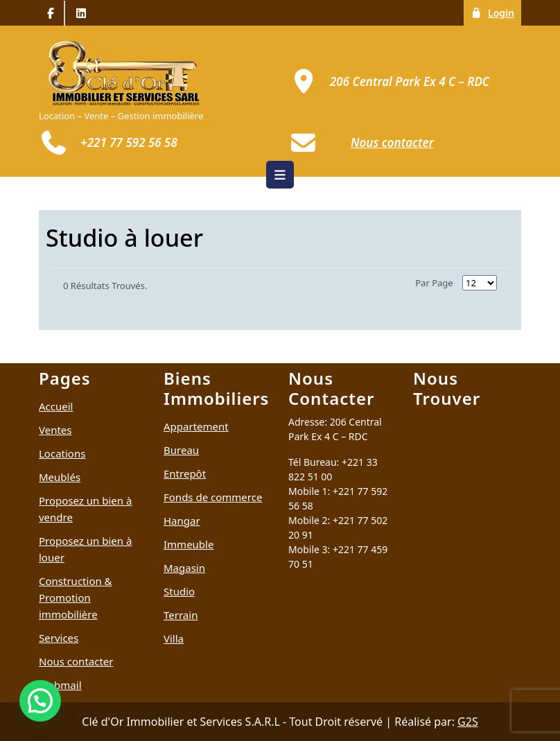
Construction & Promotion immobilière (76, 598)
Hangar (182, 521)
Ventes (55, 430)
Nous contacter (76, 661)
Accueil (56, 406)
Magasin (184, 568)
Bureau (181, 450)
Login (496, 12)
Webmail (60, 685)
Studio (179, 591)
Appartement (196, 426)
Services (59, 638)
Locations (62, 453)
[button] (40, 701)
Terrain (181, 615)
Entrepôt (185, 473)
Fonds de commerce (213, 497)
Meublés (60, 477)
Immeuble (189, 544)
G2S (468, 722)
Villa (174, 638)
